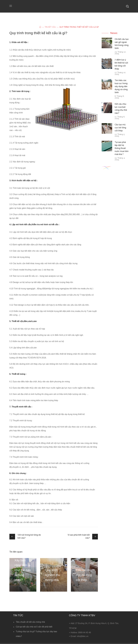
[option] (23, 575)
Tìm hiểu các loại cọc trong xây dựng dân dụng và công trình (121, 86)
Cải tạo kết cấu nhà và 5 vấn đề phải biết (34, 627)
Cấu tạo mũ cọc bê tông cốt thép (84, 575)
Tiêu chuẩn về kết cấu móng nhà (30, 622)
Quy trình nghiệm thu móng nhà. (53, 575)
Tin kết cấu (50, 27)
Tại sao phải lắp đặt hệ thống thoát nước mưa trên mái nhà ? (122, 148)
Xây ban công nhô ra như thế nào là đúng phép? (23, 570)
